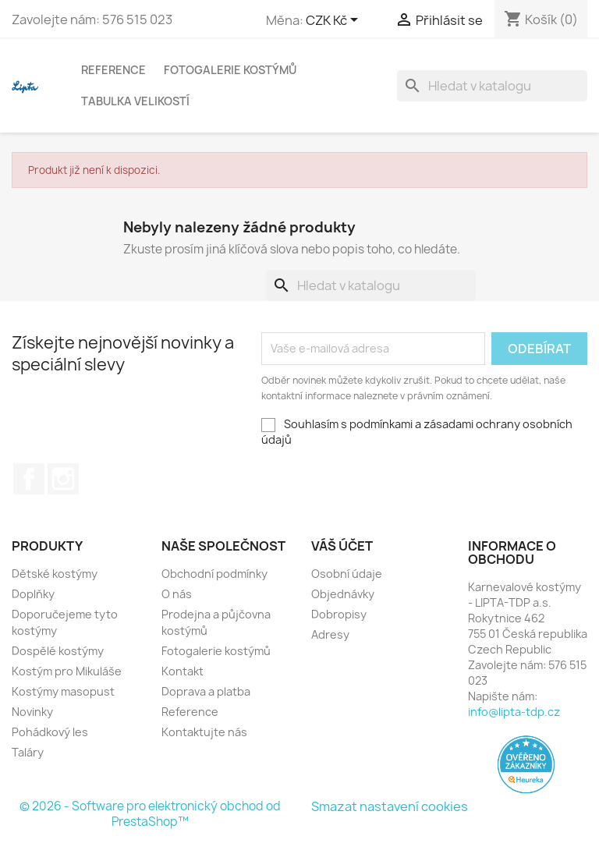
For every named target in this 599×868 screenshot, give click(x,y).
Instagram (63, 479)
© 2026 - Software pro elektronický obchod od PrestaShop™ (150, 814)
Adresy (330, 634)
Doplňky (33, 594)
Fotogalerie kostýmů (230, 70)
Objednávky (343, 594)
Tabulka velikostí (135, 101)
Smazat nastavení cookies (390, 806)
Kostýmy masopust (63, 691)
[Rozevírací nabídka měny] (335, 21)
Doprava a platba (206, 691)
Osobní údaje (347, 574)
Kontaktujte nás (204, 732)
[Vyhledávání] (492, 86)
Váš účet (342, 546)
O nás (177, 594)
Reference (113, 70)
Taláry (28, 752)
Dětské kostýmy (55, 574)
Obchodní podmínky (214, 574)
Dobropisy (339, 614)
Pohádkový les (50, 732)
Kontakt (183, 671)
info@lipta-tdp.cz (514, 712)
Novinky (32, 712)
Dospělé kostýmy (58, 651)
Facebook (29, 479)
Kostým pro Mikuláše (67, 671)
